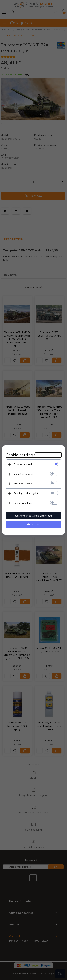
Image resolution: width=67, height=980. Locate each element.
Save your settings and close (34, 516)
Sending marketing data (26, 493)
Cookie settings (21, 455)
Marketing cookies (23, 474)
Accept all (34, 524)
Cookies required (23, 464)
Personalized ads (23, 503)
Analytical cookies (23, 484)
